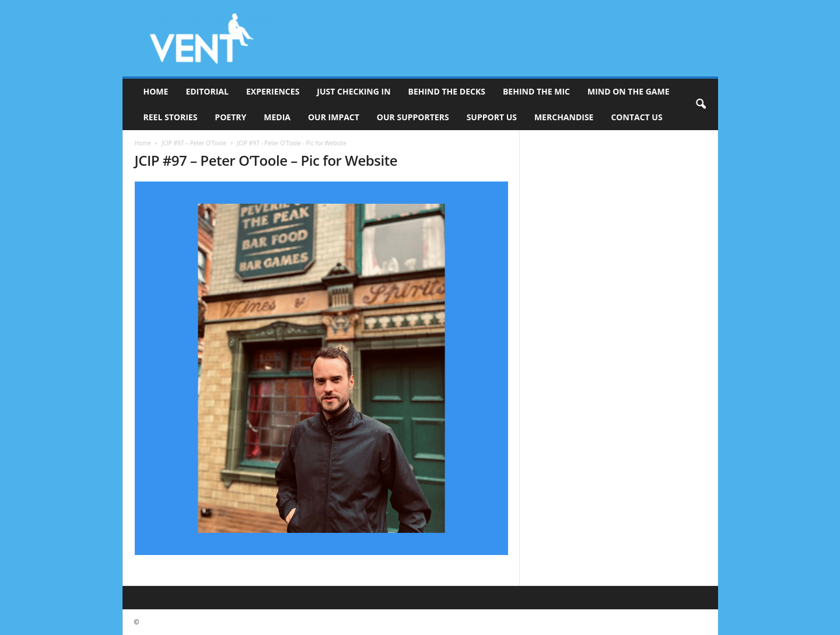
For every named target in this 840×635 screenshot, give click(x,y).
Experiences (273, 91)
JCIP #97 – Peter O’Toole (194, 143)
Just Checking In (353, 91)
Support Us (492, 117)
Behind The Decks (447, 91)
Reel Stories (171, 117)
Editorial (207, 91)
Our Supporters (413, 117)
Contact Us (636, 117)
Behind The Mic (536, 91)
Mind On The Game (629, 91)
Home (156, 91)
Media (277, 117)
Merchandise (564, 117)
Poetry (230, 117)
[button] (701, 104)
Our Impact (334, 117)
